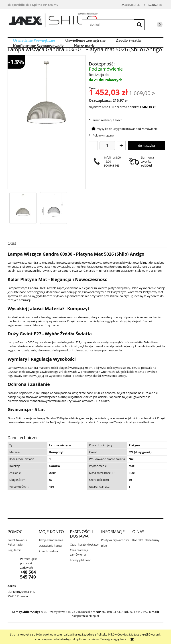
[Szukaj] (139, 25)
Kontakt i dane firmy (146, 540)
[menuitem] (34, 40)
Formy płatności (81, 560)
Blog (104, 546)
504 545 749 (138, 612)
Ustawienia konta (50, 546)
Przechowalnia (48, 551)
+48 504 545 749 (48, 5)
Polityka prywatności (115, 540)
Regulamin (15, 550)
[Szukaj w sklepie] (116, 25)
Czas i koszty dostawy (84, 544)
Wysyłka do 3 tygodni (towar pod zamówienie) (128, 129)
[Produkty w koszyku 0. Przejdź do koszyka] (155, 25)
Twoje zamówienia (51, 540)
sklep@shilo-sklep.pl (22, 5)
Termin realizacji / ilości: (105, 120)
